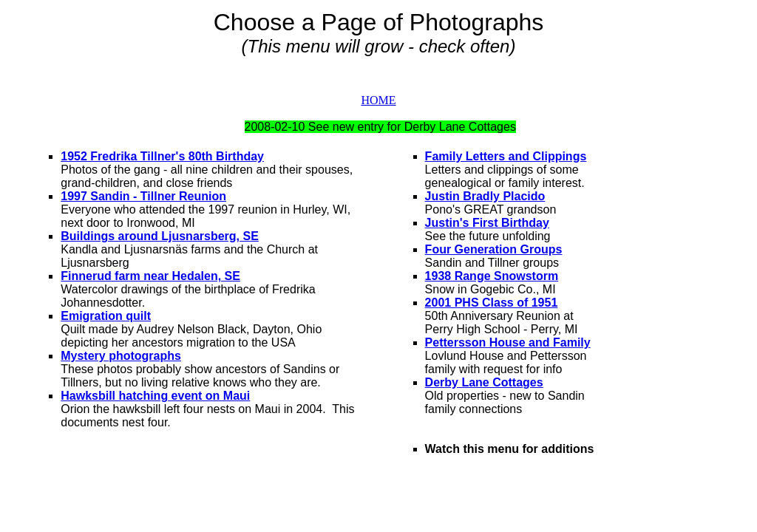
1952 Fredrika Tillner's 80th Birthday (162, 156)
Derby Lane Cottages (484, 382)
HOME (378, 100)
